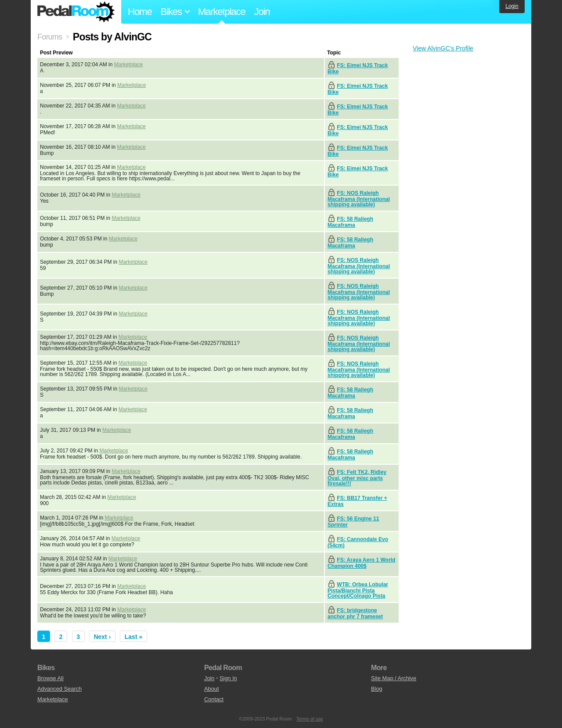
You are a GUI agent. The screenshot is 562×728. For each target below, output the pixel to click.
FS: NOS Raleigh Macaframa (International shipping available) (359, 199)
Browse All (50, 678)
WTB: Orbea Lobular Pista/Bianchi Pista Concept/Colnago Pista (358, 590)
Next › (102, 637)
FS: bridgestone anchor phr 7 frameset (355, 613)
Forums (50, 37)
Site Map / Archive (394, 678)
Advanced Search (59, 689)
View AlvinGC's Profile (443, 48)
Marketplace (222, 12)
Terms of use (310, 719)
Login (512, 6)
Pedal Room (76, 12)
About (211, 689)
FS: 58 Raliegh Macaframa (350, 222)
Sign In (228, 678)
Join (262, 12)
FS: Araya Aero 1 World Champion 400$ (361, 563)
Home (140, 12)
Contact (214, 699)
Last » (133, 637)
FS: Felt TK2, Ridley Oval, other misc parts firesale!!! (357, 478)
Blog (377, 689)
